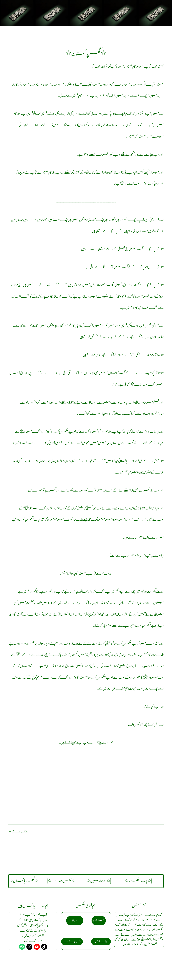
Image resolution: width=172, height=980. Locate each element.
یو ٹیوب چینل (101, 942)
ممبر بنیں (99, 920)
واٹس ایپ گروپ (72, 942)
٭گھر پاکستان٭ (24, 881)
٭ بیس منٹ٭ (20, 831)
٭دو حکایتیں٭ (98, 881)
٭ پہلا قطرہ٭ (138, 881)
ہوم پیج (75, 920)
